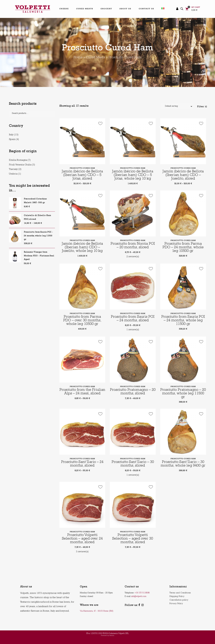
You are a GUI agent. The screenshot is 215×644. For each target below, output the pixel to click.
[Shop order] (177, 106)
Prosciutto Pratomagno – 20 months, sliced (133, 392)
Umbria (13, 174)
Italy (11, 135)
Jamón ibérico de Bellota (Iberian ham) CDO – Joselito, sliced (183, 175)
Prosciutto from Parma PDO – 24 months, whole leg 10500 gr (183, 248)
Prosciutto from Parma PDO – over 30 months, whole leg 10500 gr (82, 321)
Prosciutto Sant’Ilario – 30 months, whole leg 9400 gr (183, 464)
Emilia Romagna (18, 160)
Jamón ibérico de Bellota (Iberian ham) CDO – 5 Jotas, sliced (82, 175)
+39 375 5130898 (142, 593)
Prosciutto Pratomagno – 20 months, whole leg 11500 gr (183, 394)
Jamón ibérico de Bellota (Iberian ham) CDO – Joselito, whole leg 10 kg (82, 248)
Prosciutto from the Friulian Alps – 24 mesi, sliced (82, 392)
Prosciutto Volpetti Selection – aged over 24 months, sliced (82, 539)
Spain (12, 139)
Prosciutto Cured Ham (82, 168)
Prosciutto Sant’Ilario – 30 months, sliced (133, 464)
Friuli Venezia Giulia (20, 165)
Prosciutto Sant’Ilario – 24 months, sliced (82, 464)
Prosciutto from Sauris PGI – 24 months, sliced (133, 319)
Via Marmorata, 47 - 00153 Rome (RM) (97, 611)
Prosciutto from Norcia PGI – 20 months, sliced (133, 246)
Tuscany (13, 169)
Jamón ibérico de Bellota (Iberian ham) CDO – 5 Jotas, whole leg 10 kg (133, 175)
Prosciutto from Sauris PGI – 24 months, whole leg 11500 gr (183, 321)
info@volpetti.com (139, 596)
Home (78, 58)
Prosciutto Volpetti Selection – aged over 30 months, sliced (133, 539)
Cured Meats (95, 58)
